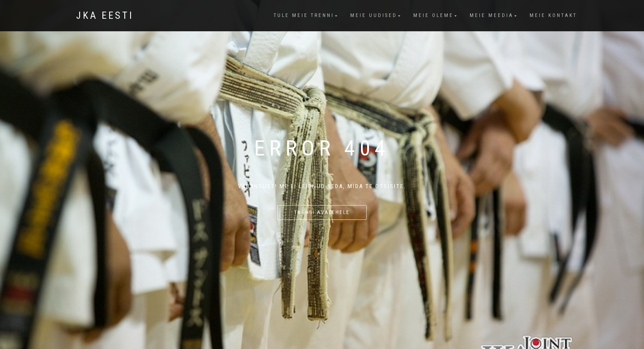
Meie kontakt (553, 15)
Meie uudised (374, 15)
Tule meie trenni (304, 15)
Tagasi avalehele (322, 212)
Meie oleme (433, 15)
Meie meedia (491, 15)
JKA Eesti (105, 16)
